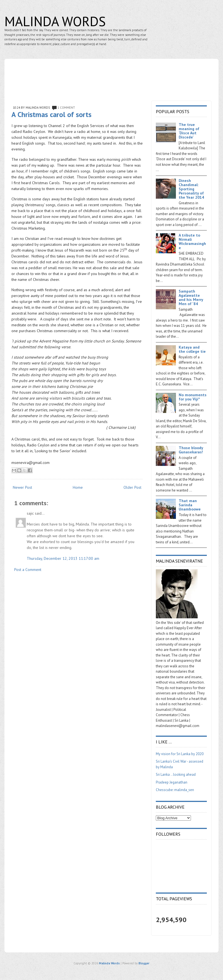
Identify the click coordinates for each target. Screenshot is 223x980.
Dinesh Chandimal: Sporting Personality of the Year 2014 (191, 189)
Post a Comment (28, 570)
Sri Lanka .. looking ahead (176, 774)
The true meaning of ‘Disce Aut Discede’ (189, 131)
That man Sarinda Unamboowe (190, 505)
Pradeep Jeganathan (172, 782)
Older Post (132, 487)
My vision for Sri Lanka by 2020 (180, 754)
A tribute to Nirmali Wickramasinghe (192, 241)
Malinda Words (55, 21)
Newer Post (22, 487)
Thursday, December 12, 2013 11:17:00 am (63, 558)
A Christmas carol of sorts (51, 114)
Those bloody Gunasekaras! (191, 450)
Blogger (144, 963)
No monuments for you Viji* (193, 397)
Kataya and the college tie (192, 349)
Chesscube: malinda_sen (175, 790)
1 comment (66, 108)
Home (78, 487)
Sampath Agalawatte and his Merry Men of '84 (191, 297)
